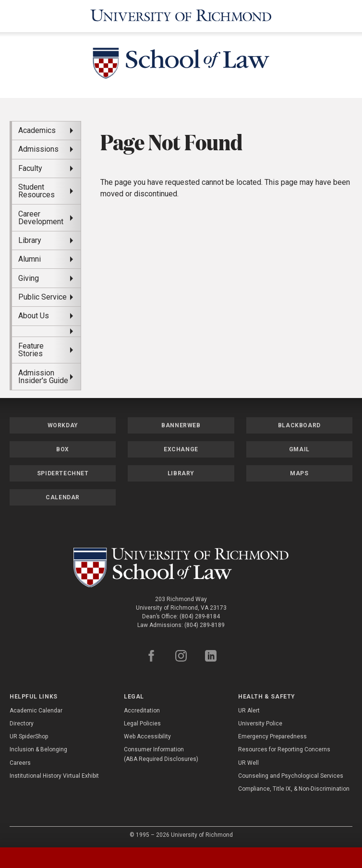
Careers (20, 761)
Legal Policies (142, 722)
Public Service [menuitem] (42, 295)
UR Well (248, 761)
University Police (260, 722)
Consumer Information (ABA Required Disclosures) (161, 753)
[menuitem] (46, 329)
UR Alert (249, 709)
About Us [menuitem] (34, 314)
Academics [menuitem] (37, 128)
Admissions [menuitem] (38, 148)
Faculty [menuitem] (30, 166)
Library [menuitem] (30, 238)
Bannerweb (181, 423)
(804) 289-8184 (200, 615)
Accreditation (142, 709)
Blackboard (299, 423)
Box (63, 447)
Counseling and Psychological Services (291, 774)
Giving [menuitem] (29, 276)
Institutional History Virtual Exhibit (54, 774)
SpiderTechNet (63, 471)
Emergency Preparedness (272, 735)
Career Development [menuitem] (41, 216)
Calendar (63, 495)
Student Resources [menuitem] (36, 189)
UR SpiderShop (29, 735)
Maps (299, 471)
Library (181, 471)
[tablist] (181, 858)
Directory (22, 722)
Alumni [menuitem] (30, 257)
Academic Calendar (36, 709)
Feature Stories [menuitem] (31, 348)
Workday (63, 423)
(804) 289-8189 (205, 624)
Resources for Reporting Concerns (284, 748)
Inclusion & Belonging (38, 748)
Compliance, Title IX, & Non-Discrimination (294, 787)
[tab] (45, 858)
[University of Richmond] (181, 15)
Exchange (181, 447)
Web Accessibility (147, 735)
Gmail (299, 447)
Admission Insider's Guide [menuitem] (43, 375)
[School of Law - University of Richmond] (181, 63)
